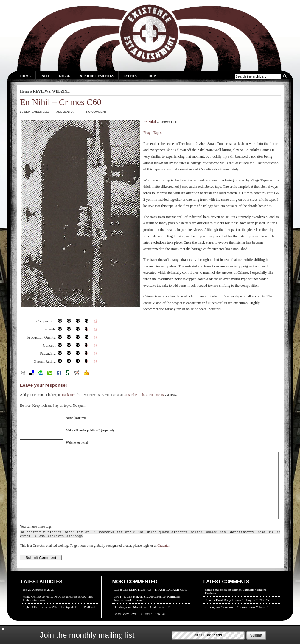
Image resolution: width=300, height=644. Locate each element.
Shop (151, 76)
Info (45, 76)
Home (25, 76)
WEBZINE (61, 91)
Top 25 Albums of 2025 (38, 603)
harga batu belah (216, 603)
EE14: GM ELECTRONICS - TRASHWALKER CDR (150, 603)
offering (210, 620)
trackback (69, 395)
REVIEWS (42, 91)
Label (64, 76)
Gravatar (163, 559)
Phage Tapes (153, 133)
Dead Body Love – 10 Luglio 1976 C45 (243, 613)
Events (130, 76)
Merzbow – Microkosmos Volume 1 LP (247, 620)
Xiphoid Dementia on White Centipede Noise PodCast (59, 620)
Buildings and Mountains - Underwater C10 (143, 620)
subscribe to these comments (144, 395)
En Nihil (150, 122)
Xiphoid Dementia (97, 76)
